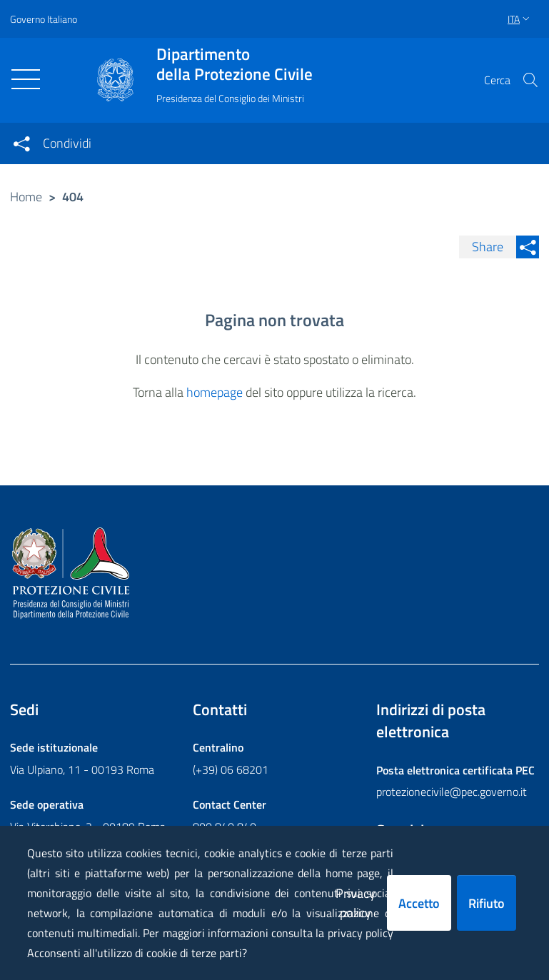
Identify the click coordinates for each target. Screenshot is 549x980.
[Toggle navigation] (26, 79)
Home (26, 197)
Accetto (419, 903)
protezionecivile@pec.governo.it (452, 792)
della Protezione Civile (235, 64)
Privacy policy (356, 903)
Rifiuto (487, 903)
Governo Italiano (44, 19)
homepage (215, 392)
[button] (530, 80)
